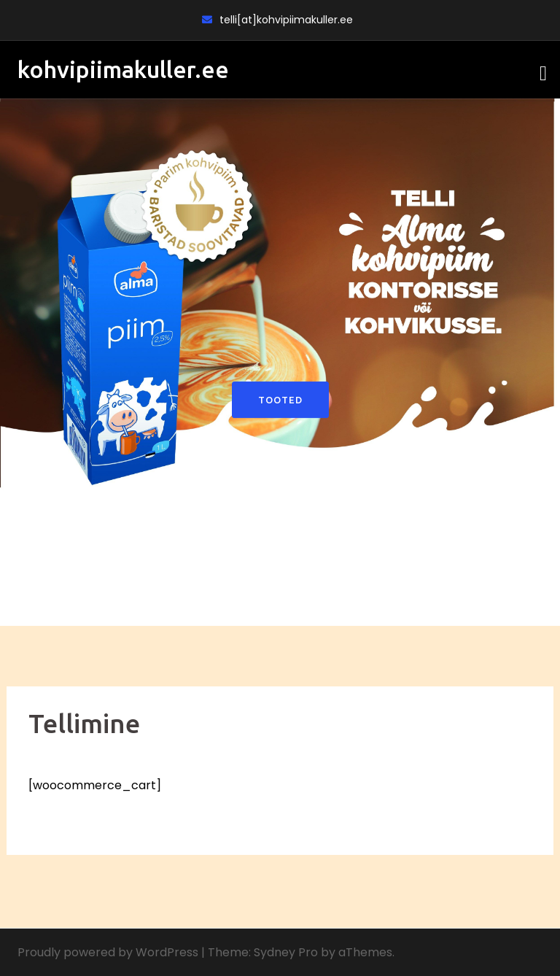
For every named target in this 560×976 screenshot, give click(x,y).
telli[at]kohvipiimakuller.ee (286, 20)
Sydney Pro (286, 952)
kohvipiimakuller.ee (123, 69)
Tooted (280, 400)
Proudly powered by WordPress (108, 952)
